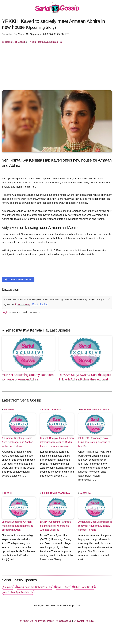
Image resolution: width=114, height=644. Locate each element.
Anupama (9, 409)
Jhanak (8, 493)
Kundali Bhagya (52, 409)
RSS (90, 621)
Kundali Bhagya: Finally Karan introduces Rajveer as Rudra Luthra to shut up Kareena (57, 442)
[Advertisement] (57, 68)
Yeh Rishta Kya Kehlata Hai (45, 42)
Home (7, 42)
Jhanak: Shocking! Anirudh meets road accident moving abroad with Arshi (18, 526)
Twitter (79, 621)
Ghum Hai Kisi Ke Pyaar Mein (97, 409)
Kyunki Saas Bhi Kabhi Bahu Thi (34, 587)
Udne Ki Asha (63, 587)
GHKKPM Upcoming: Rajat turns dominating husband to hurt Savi (94, 442)
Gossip (20, 42)
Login (5, 312)
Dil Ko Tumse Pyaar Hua (56, 493)
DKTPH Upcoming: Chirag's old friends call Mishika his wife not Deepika (56, 526)
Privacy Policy (23, 304)
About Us (26, 621)
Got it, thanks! (40, 304)
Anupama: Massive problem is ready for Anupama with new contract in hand (95, 526)
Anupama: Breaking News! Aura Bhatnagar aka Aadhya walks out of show (18, 442)
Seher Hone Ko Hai (84, 587)
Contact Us (64, 621)
